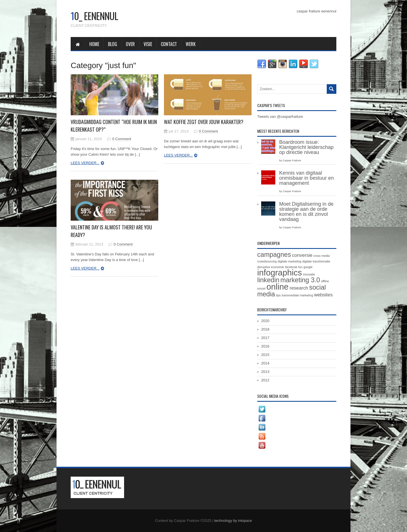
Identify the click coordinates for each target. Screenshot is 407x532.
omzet (261, 288)
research (299, 288)
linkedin (268, 280)
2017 (265, 338)
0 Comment (122, 139)
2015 (265, 355)
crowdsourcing (267, 261)
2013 (265, 372)
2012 (265, 380)
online (278, 287)
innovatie (309, 274)
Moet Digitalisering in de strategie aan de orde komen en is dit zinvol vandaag (306, 212)
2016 (265, 346)
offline (325, 281)
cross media (322, 256)
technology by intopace (233, 521)
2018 (265, 329)
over (130, 44)
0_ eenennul (94, 16)
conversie (302, 255)
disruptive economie (271, 267)
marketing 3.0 (300, 280)
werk (191, 44)
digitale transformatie (316, 261)
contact (169, 44)
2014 (265, 363)
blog (112, 44)
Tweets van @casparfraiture (280, 117)
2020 (265, 321)
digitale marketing (289, 261)
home (94, 44)
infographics (280, 272)
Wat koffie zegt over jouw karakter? (204, 122)
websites (323, 295)
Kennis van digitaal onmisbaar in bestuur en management (307, 178)
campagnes (274, 255)
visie (148, 44)
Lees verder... (85, 163)
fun (300, 267)
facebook (291, 267)
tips (279, 295)
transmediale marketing (297, 295)
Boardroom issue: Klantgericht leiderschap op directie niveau (306, 147)
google (308, 267)
